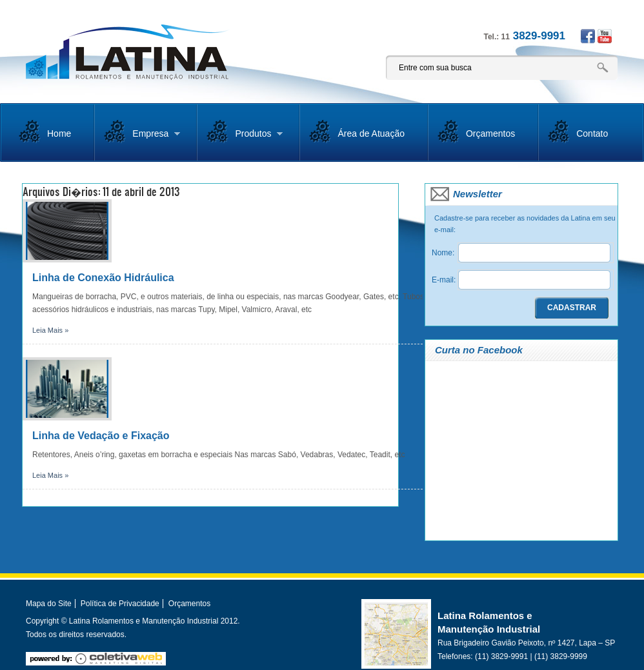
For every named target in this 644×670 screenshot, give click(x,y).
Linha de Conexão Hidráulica (103, 278)
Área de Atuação (371, 133)
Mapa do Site (49, 604)
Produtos (245, 138)
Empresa (142, 138)
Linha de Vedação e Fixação (101, 436)
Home (59, 133)
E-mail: (444, 280)
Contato (592, 133)
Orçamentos (490, 133)
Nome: (443, 253)
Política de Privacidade (120, 604)
